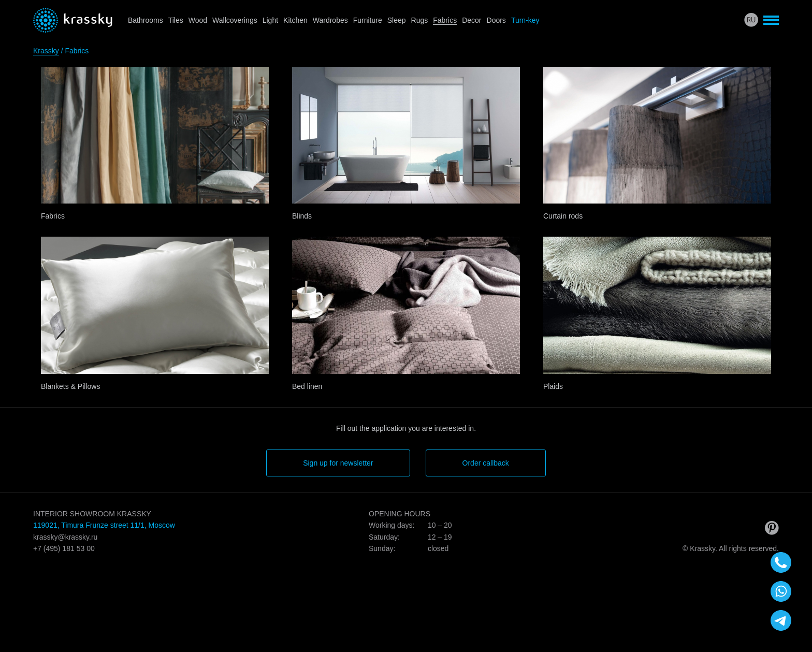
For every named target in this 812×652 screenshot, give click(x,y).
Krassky (46, 51)
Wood (198, 20)
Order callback (486, 463)
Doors (496, 20)
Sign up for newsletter (338, 463)
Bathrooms (146, 20)
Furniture (368, 20)
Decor (472, 20)
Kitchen (295, 20)
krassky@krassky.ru (65, 537)
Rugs (420, 20)
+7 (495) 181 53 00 (64, 548)
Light (270, 20)
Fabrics (445, 20)
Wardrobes (330, 20)
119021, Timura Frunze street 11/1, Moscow (104, 525)
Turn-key (525, 20)
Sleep (397, 20)
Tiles (176, 20)
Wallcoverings (235, 20)
